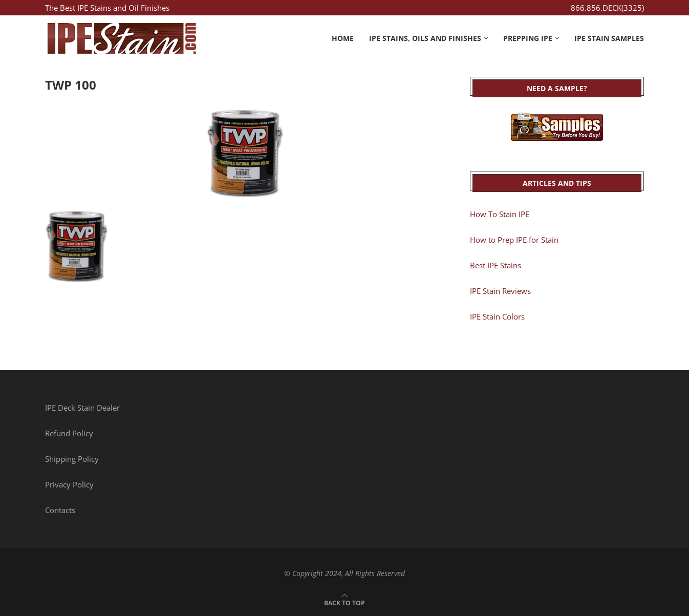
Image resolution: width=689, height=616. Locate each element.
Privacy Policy (69, 484)
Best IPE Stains (496, 265)
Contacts (60, 510)
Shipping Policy (72, 459)
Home (343, 38)
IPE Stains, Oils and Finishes (425, 38)
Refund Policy (69, 433)
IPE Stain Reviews (500, 291)
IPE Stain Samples (609, 38)
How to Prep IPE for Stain (514, 240)
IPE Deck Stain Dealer (82, 408)
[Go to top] (344, 602)
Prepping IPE (528, 38)
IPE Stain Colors (497, 316)
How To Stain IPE (500, 214)
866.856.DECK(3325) (607, 8)
